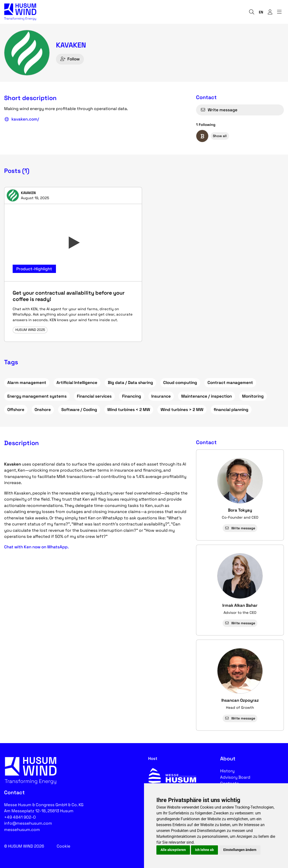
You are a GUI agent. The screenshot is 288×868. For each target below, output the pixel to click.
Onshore (43, 410)
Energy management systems (37, 396)
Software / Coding (79, 410)
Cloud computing (180, 383)
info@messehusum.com (28, 823)
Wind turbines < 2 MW (129, 410)
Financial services (94, 396)
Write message (219, 110)
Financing (132, 396)
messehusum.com (22, 830)
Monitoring (253, 396)
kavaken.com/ (22, 119)
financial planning (231, 410)
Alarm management (27, 383)
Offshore (16, 410)
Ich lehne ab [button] (204, 850)
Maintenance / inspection (207, 396)
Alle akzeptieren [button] (173, 850)
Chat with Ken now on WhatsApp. (36, 547)
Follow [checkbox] (70, 59)
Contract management (230, 383)
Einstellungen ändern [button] (240, 850)
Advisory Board (235, 777)
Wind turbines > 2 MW (182, 410)
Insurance (161, 396)
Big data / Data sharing (130, 383)
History (227, 771)
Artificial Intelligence (77, 383)
